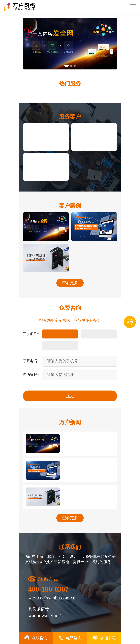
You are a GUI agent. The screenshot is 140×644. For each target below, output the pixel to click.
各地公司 (104, 638)
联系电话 (31, 361)
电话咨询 (70, 638)
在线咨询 (36, 638)
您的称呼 (31, 375)
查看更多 (70, 283)
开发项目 (31, 334)
